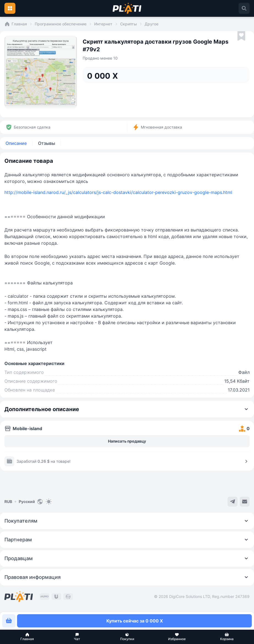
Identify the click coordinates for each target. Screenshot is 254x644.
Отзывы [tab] (47, 143)
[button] (27, 637)
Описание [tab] (16, 143)
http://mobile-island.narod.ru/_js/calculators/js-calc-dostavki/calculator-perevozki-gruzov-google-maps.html (118, 192)
